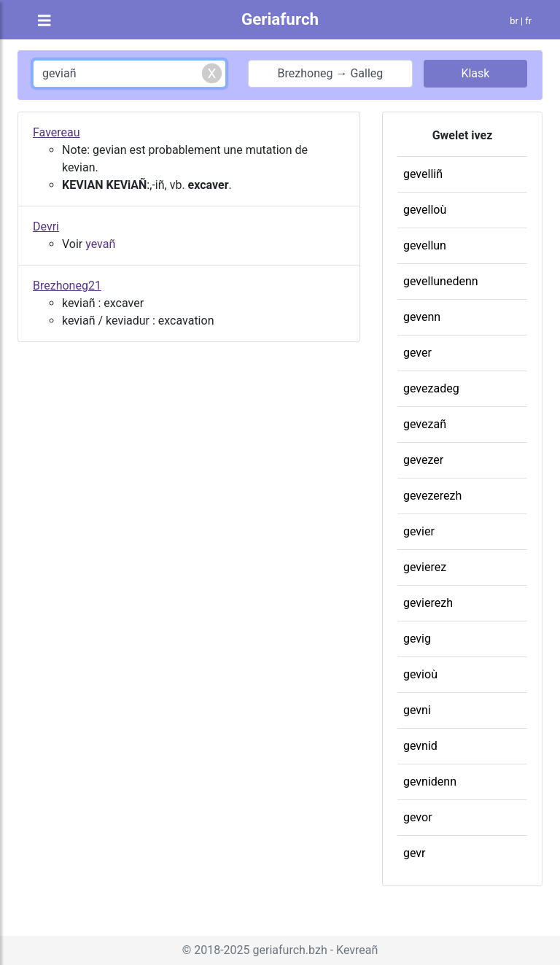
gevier (419, 531)
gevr (415, 853)
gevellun (425, 245)
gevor (418, 817)
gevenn (422, 317)
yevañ (100, 244)
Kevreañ (357, 950)
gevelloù (425, 210)
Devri (46, 226)
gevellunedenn (441, 281)
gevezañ (425, 424)
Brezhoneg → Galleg (331, 73)
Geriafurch (280, 19)
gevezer (423, 460)
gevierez (425, 567)
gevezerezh (432, 496)
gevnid (420, 746)
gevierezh (428, 603)
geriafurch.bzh (290, 950)
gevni (417, 710)
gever (417, 353)
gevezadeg (431, 388)
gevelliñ (423, 174)
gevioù (420, 674)
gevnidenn (430, 782)
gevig (417, 639)
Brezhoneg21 (67, 286)
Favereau (57, 132)
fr (528, 21)
